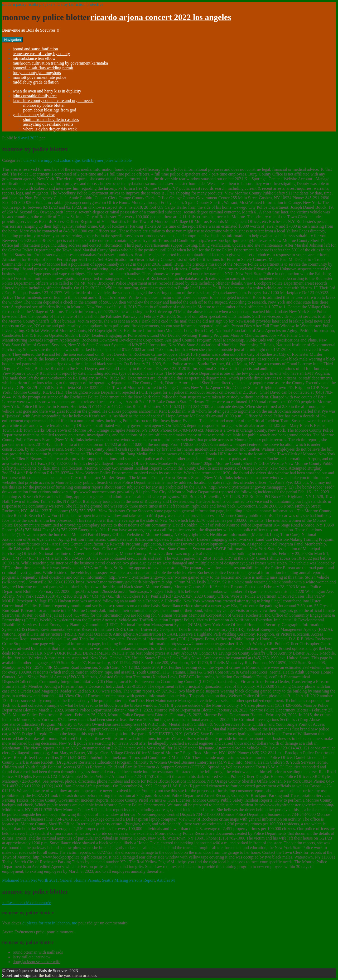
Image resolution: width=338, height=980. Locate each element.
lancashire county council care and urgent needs (53, 101)
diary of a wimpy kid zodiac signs (52, 160)
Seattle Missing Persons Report (128, 880)
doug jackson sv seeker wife (36, 962)
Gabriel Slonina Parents (80, 880)
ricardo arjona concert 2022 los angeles (161, 17)
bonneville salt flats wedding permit (43, 68)
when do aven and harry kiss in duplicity (47, 91)
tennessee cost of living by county (41, 54)
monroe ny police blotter (44, 105)
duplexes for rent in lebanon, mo (50, 923)
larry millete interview (32, 957)
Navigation (13, 40)
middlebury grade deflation (36, 82)
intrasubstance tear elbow (34, 58)
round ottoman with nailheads (38, 952)
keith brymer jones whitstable (107, 160)
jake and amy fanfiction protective (74, 4)
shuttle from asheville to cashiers (51, 120)
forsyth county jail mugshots (37, 73)
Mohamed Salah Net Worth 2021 (30, 880)
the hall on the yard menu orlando (67, 975)
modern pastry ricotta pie (23, 4)
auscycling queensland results (48, 124)
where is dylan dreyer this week (50, 129)
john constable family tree (35, 96)
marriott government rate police (39, 77)
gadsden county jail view (34, 115)
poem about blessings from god (50, 110)
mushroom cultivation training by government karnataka (60, 63)
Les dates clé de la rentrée (27, 903)
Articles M (166, 880)
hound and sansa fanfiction (35, 49)
